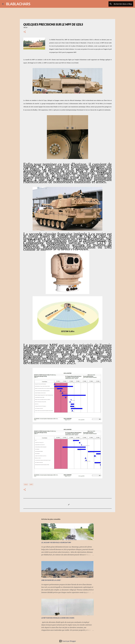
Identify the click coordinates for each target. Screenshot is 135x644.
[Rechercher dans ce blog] (122, 4)
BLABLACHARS (18, 4)
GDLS (26, 484)
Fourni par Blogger (68, 641)
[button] (25, 32)
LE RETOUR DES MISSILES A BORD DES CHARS (58, 618)
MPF (31, 484)
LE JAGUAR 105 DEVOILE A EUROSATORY (56, 542)
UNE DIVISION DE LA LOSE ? (51, 580)
